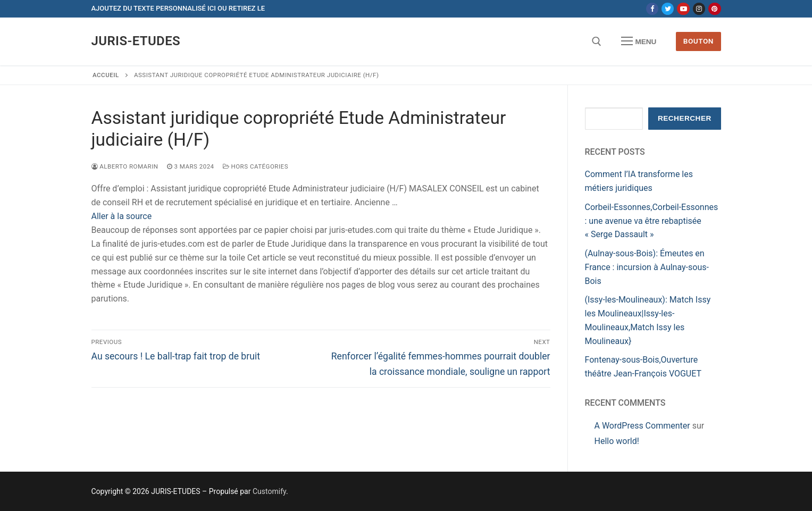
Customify (269, 491)
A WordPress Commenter (642, 426)
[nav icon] (639, 41)
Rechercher (685, 118)
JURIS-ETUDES (136, 41)
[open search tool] (597, 41)
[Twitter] (668, 9)
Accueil (106, 75)
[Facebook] (652, 9)
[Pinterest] (714, 9)
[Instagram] (699, 9)
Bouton (698, 41)
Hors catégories (256, 166)
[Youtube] (683, 9)
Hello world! (617, 441)
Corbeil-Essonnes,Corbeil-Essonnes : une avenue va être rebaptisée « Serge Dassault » (652, 221)
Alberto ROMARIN (125, 166)
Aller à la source (122, 216)
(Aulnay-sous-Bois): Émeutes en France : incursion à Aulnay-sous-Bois (647, 267)
